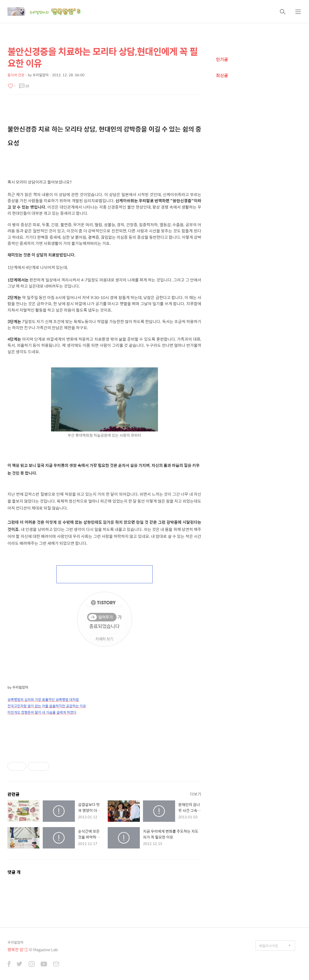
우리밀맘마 (16, 942)
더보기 (196, 794)
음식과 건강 (16, 75)
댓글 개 (14, 872)
